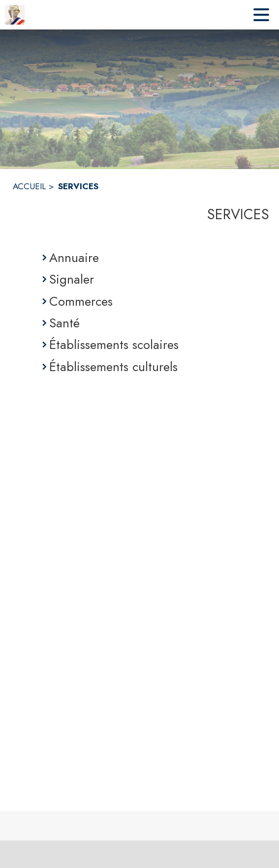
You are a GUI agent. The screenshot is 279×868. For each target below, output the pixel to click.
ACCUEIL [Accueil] (29, 186)
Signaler (72, 279)
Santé (64, 323)
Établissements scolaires (114, 345)
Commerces (81, 301)
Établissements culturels (113, 367)
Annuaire (74, 258)
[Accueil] (15, 15)
